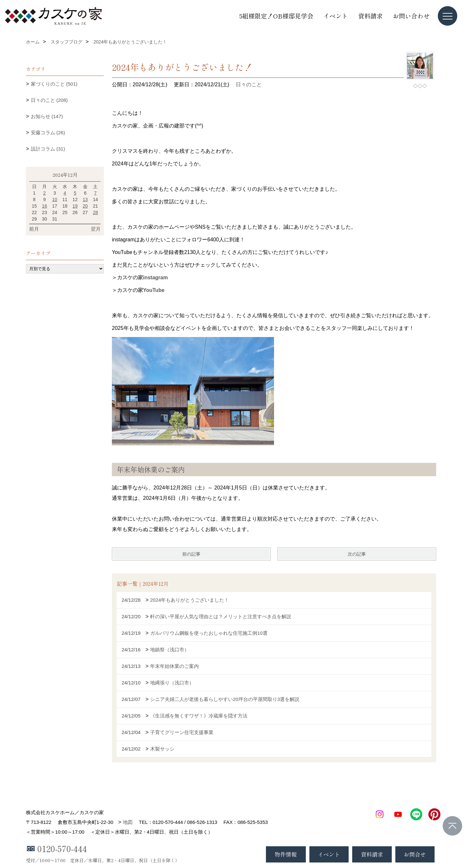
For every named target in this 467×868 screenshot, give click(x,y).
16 (44, 206)
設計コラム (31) (48, 149)
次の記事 (357, 554)
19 (75, 206)
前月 (34, 229)
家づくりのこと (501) (54, 84)
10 (55, 199)
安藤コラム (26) (48, 133)
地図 (128, 822)
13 (85, 199)
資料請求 (370, 16)
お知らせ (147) (47, 116)
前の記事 (191, 554)
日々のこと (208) (49, 100)
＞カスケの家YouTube (138, 290)
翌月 (96, 229)
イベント (336, 16)
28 (95, 212)
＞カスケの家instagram (140, 277)
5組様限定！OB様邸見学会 (276, 16)
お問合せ (415, 854)
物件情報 (286, 854)
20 (85, 206)
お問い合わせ (411, 16)
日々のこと (249, 84)
